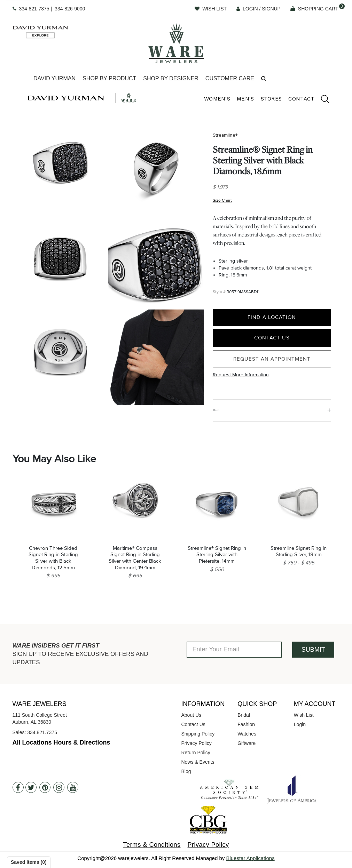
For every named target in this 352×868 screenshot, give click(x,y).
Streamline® (225, 135)
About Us (191, 715)
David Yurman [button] (54, 78)
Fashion (246, 724)
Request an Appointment (272, 359)
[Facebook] (18, 787)
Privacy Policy (197, 743)
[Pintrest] (45, 787)
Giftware (247, 743)
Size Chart (222, 200)
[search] (322, 100)
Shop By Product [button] (109, 78)
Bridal (244, 715)
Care (216, 410)
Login (300, 724)
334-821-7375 (34, 9)
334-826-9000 (70, 9)
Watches (247, 734)
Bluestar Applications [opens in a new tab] (250, 858)
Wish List (304, 715)
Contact (301, 99)
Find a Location (272, 317)
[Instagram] (59, 787)
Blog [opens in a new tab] (186, 771)
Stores (271, 99)
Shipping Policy (198, 734)
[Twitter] (31, 787)
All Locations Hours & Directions (61, 742)
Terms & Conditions (152, 845)
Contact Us (272, 338)
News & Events (198, 762)
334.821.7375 (42, 732)
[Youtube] (73, 787)
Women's (217, 99)
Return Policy (196, 753)
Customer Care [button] (230, 78)
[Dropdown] (54, 79)
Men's (245, 99)
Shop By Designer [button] (171, 78)
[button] (264, 79)
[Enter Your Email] (234, 650)
